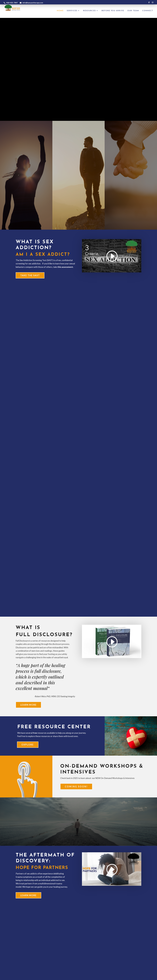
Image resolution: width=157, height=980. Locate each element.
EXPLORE (28, 745)
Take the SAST (30, 275)
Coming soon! (76, 786)
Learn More (28, 705)
